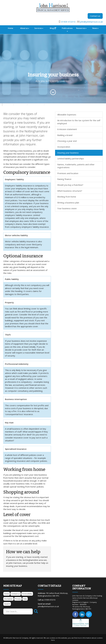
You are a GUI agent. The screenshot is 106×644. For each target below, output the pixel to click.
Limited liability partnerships (71, 158)
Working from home (67, 197)
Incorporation (64, 147)
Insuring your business (68, 153)
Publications (67, 29)
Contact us (95, 16)
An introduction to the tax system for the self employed (79, 122)
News (95, 28)
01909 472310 (68, 22)
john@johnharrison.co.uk (91, 22)
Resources (81, 28)
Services (39, 28)
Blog (53, 28)
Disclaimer (8, 599)
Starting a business (36, 105)
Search (7, 604)
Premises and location (68, 173)
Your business (21, 105)
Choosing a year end (67, 141)
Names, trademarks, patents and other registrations (76, 166)
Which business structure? (70, 191)
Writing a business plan (68, 203)
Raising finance (64, 179)
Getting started (52, 105)
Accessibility (27, 594)
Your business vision (67, 208)
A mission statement (67, 129)
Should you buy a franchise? (70, 185)
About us (25, 28)
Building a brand (65, 135)
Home (10, 28)
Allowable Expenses (67, 115)
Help (25, 599)
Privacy (18, 599)
